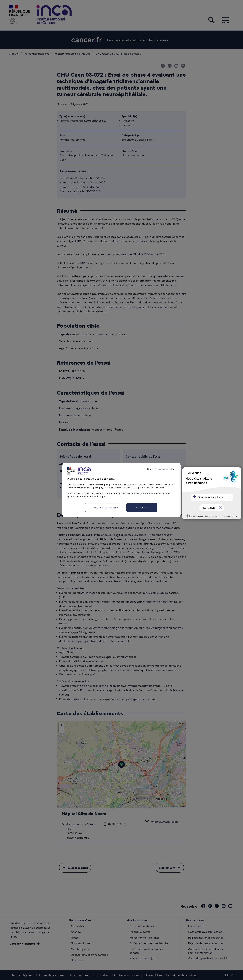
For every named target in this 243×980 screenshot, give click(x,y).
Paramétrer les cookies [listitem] (103, 508)
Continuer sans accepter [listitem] (161, 469)
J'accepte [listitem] (142, 508)
